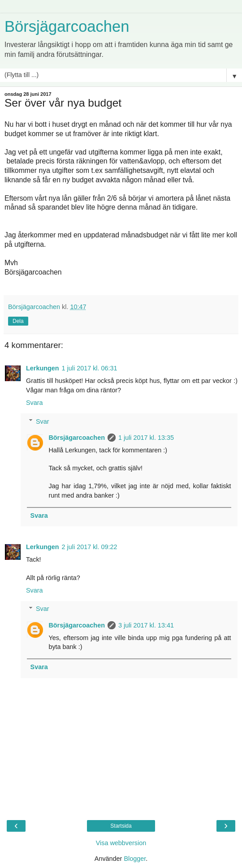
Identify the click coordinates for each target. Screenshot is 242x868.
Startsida (121, 826)
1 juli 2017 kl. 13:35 (146, 438)
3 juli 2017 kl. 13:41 (146, 625)
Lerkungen (43, 368)
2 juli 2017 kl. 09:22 (90, 547)
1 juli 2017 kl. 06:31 (90, 368)
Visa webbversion (121, 843)
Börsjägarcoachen (67, 26)
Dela (18, 321)
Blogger (135, 859)
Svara (35, 403)
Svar (43, 421)
